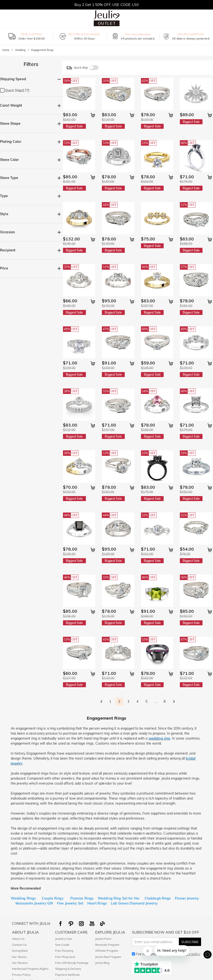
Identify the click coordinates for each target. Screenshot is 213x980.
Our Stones (19, 957)
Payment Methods (67, 975)
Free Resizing (64, 951)
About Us (18, 939)
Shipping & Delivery (68, 969)
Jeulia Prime (103, 939)
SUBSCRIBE (190, 942)
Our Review (20, 963)
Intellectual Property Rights (30, 969)
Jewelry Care (64, 939)
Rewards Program (107, 945)
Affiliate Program (107, 951)
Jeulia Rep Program (108, 957)
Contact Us (19, 945)
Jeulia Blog (102, 963)
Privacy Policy (21, 975)
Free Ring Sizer (65, 957)
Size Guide (62, 945)
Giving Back (20, 951)
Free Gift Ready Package (72, 963)
